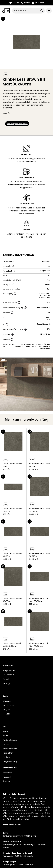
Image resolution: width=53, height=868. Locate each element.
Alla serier (7, 701)
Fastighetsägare (10, 740)
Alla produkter (9, 670)
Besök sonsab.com (12, 825)
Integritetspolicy (10, 761)
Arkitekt (6, 731)
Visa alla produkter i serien (17, 124)
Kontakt (6, 744)
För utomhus (8, 675)
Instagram (7, 773)
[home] (6, 11)
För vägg (6, 683)
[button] (49, 11)
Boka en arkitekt (10, 749)
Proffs (5, 736)
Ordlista (6, 757)
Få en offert (8, 753)
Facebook (7, 777)
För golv (6, 679)
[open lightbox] (27, 384)
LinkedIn (6, 781)
